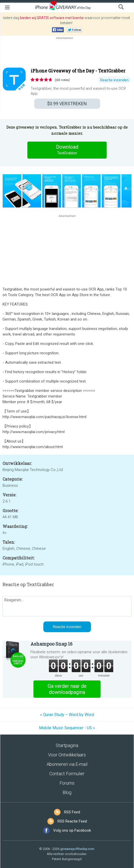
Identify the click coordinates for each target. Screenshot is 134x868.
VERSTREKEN (67, 104)
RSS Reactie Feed (72, 821)
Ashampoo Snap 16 (51, 644)
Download (67, 150)
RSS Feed (72, 812)
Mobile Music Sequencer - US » (67, 728)
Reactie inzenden (114, 80)
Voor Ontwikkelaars (67, 755)
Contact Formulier (67, 774)
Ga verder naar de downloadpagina (67, 689)
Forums (67, 783)
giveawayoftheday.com (77, 849)
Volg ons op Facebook (72, 830)
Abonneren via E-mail (67, 764)
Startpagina (67, 745)
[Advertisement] (67, 53)
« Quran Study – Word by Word (67, 715)
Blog (67, 792)
